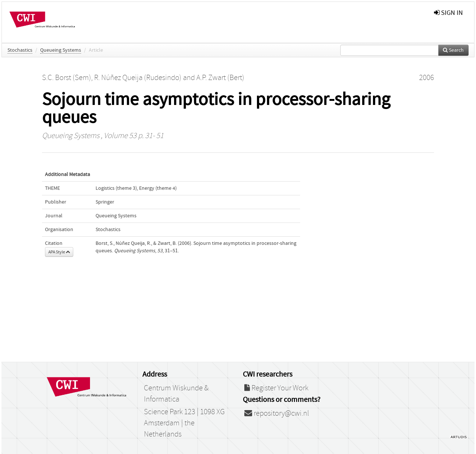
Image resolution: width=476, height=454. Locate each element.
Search (453, 50)
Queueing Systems (61, 50)
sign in (448, 13)
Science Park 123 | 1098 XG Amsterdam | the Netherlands (184, 423)
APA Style (59, 252)
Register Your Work (276, 388)
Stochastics (20, 50)
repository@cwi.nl (277, 413)
